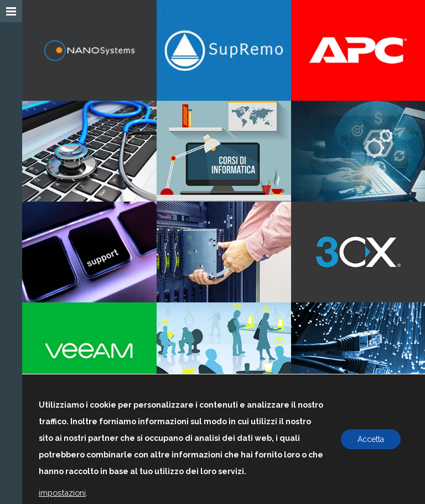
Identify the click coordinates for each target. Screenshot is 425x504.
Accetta (371, 439)
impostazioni (62, 493)
